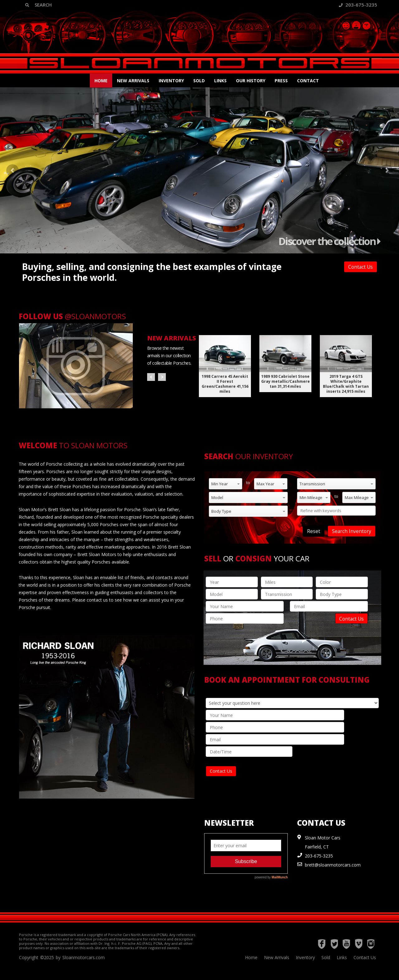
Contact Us (361, 267)
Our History (251, 81)
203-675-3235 (358, 5)
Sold (199, 81)
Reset (314, 531)
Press (281, 81)
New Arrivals (133, 81)
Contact (308, 81)
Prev (151, 377)
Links (220, 81)
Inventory (171, 81)
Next (162, 377)
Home (101, 81)
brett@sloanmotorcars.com (333, 865)
